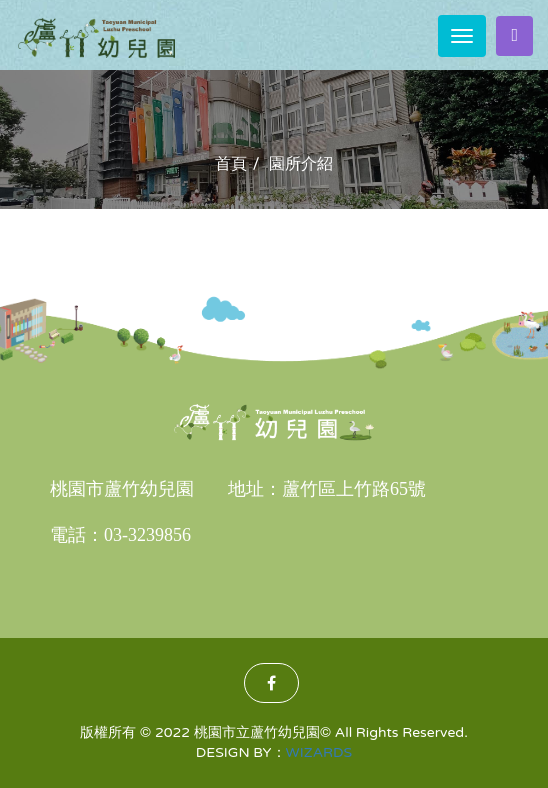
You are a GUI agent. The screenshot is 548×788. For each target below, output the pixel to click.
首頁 (231, 164)
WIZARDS (319, 752)
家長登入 (514, 35)
